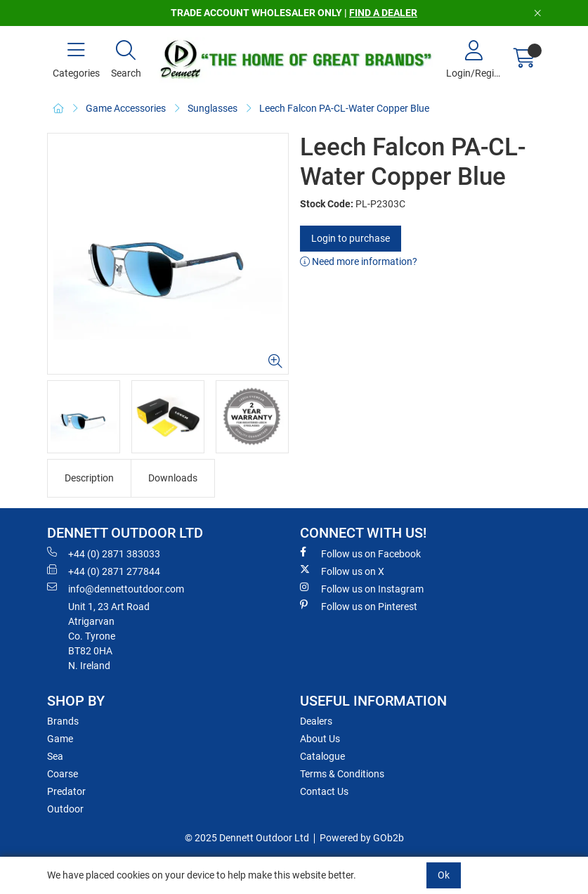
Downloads (173, 478)
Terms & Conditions (342, 774)
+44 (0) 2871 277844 (104, 571)
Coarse (63, 774)
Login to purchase (351, 238)
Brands (63, 721)
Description (89, 478)
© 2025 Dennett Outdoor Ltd (247, 838)
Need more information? (359, 261)
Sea (55, 756)
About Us (320, 739)
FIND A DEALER (383, 13)
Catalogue (322, 756)
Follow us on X (342, 571)
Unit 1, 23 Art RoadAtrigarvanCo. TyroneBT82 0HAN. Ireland (109, 636)
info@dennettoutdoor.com (116, 588)
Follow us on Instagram (362, 588)
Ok (444, 875)
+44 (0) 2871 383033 (104, 553)
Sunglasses (213, 108)
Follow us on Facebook (360, 553)
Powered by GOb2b (362, 838)
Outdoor (65, 809)
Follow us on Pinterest (359, 606)
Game (60, 739)
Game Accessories (126, 108)
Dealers (316, 721)
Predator (66, 791)
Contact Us (324, 791)
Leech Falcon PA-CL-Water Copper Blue (344, 108)
